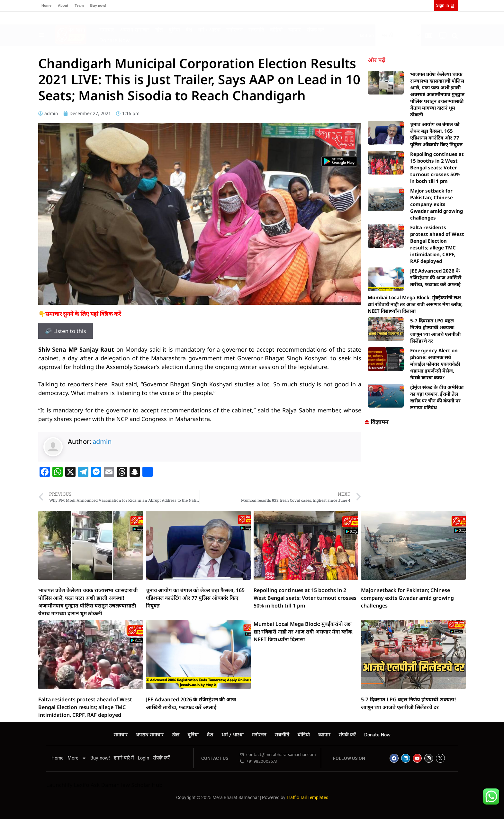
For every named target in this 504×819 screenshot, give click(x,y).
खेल (159, 30)
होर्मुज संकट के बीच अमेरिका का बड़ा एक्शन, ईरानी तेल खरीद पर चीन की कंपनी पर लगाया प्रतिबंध (437, 397)
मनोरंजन (234, 30)
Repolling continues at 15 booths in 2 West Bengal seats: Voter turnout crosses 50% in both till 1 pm (437, 167)
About (63, 5)
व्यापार (295, 30)
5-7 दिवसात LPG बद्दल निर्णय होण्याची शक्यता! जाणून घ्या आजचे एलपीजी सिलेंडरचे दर (435, 331)
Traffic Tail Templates (307, 797)
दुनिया (174, 30)
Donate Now (115, 40)
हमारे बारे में (124, 758)
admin (102, 441)
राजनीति (256, 30)
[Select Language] (398, 35)
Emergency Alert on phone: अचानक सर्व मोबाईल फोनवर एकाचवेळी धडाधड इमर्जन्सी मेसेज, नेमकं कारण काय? (435, 364)
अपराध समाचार (135, 30)
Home (46, 5)
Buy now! (98, 5)
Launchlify (59, 785)
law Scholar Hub (142, 785)
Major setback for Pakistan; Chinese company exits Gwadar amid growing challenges (437, 204)
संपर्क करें (315, 30)
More (77, 758)
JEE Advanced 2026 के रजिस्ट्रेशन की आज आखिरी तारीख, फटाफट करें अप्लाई (436, 277)
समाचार (107, 30)
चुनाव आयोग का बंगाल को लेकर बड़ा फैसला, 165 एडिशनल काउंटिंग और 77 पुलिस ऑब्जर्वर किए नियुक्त (436, 134)
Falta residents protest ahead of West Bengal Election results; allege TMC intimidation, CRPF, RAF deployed (437, 244)
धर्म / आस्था (209, 30)
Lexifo (82, 785)
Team (79, 5)
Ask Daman (105, 785)
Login (144, 758)
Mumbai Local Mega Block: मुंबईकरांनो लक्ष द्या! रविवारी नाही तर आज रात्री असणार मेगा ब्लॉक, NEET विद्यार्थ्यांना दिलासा (415, 304)
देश (189, 30)
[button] (455, 36)
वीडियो (276, 30)
